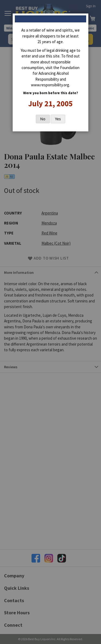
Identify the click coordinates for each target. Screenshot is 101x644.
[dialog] (50, 322)
